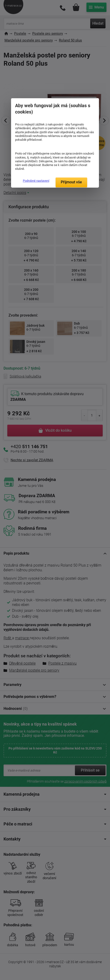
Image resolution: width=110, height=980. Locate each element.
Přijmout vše (71, 182)
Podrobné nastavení (36, 181)
